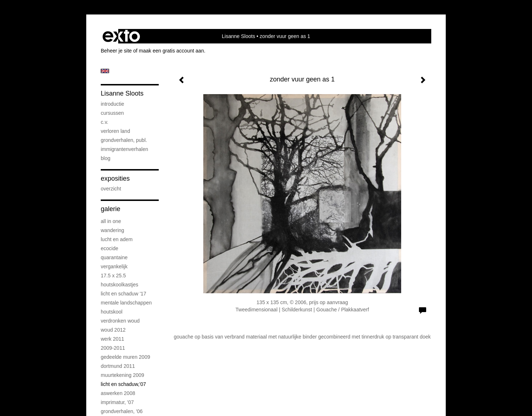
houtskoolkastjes (120, 285)
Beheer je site (116, 51)
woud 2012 (113, 330)
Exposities (115, 178)
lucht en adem (117, 239)
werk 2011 (113, 339)
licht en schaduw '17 (124, 294)
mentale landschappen (126, 303)
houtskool (112, 312)
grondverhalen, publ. (124, 140)
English (105, 71)
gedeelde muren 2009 (125, 357)
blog (105, 158)
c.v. (105, 122)
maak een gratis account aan (171, 51)
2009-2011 (113, 348)
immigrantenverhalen (124, 149)
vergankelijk (114, 266)
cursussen (112, 113)
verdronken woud (120, 321)
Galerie (111, 209)
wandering (113, 230)
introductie (113, 104)
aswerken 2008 (118, 393)
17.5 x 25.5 (113, 276)
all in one (111, 221)
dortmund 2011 (118, 366)
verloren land (115, 131)
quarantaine (114, 257)
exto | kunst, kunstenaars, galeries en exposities (121, 36)
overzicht (111, 189)
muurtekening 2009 (122, 375)
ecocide (109, 248)
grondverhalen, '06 (122, 411)
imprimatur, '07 (117, 402)
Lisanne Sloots (238, 36)
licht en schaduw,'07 (123, 384)
